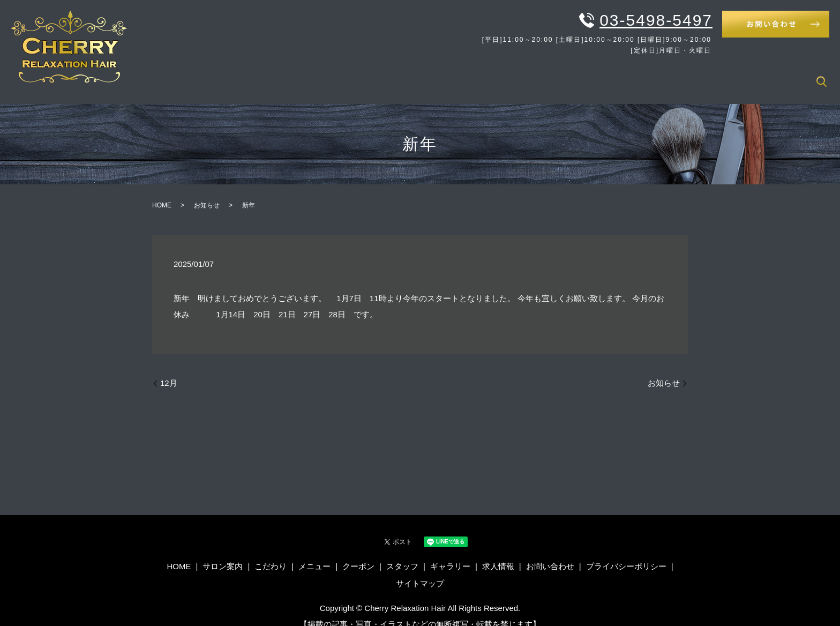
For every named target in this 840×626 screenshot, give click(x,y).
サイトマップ (420, 569)
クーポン (636, 75)
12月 (169, 369)
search (821, 76)
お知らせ (207, 191)
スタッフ (685, 75)
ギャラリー (737, 75)
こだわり (540, 75)
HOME (440, 75)
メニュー (588, 75)
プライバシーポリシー (626, 552)
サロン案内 (488, 75)
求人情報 (789, 75)
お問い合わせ (550, 552)
